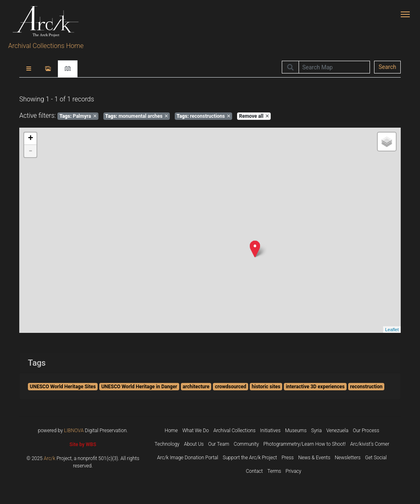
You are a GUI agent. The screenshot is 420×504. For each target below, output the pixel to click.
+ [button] (31, 139)
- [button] (30, 151)
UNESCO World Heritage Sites (63, 387)
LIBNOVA (74, 431)
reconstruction (366, 387)
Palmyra (78, 116)
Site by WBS (83, 444)
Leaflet (392, 330)
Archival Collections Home (46, 46)
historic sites (266, 387)
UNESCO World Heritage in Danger (139, 387)
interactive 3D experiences (315, 387)
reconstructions (204, 116)
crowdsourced (231, 387)
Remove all (254, 116)
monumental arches (136, 116)
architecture (196, 387)
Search (387, 67)
